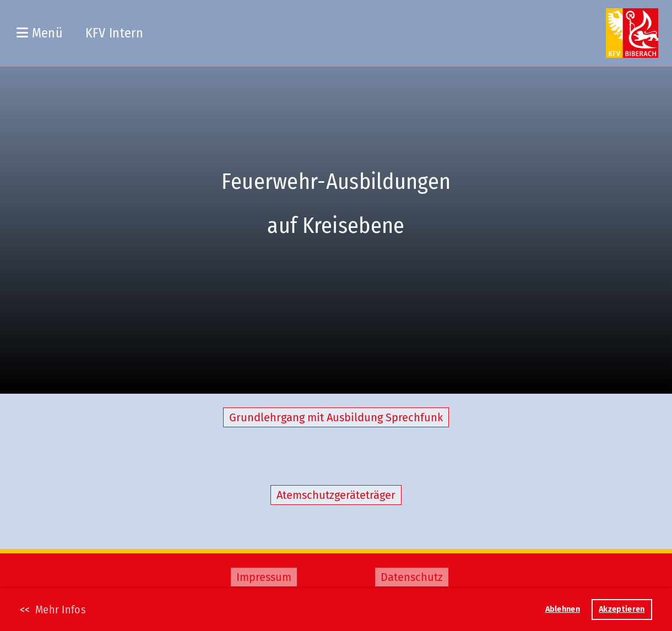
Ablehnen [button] (563, 609)
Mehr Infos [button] (61, 610)
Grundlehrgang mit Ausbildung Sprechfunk (336, 417)
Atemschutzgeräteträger (336, 495)
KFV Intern (114, 33)
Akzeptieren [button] (622, 609)
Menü (40, 33)
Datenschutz (412, 577)
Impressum (264, 577)
